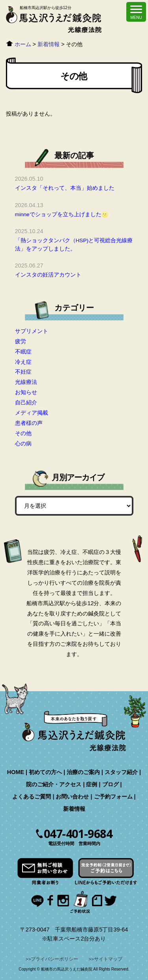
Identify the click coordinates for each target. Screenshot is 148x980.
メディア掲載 (32, 413)
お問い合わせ (72, 797)
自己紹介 (26, 402)
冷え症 (23, 362)
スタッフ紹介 (121, 772)
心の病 (23, 443)
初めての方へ (45, 772)
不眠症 (23, 352)
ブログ (111, 784)
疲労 (21, 341)
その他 (23, 433)
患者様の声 (29, 423)
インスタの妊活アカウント (48, 275)
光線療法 (26, 382)
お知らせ (26, 392)
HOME (16, 772)
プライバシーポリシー (54, 959)
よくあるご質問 (32, 797)
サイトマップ (108, 959)
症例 (92, 784)
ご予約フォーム (113, 797)
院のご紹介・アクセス (54, 784)
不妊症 (23, 372)
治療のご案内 (83, 772)
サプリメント (32, 331)
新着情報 (74, 809)
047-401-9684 (78, 834)
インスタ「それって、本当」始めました (65, 188)
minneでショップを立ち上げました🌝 (62, 214)
